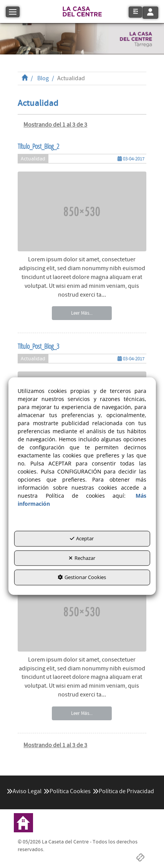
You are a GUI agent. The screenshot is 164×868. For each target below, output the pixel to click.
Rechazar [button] (82, 558)
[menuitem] (24, 791)
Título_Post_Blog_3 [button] (38, 346)
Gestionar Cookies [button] (82, 578)
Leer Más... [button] (82, 313)
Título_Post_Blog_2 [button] (38, 146)
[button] (82, 12)
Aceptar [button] (82, 538)
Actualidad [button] (33, 159)
